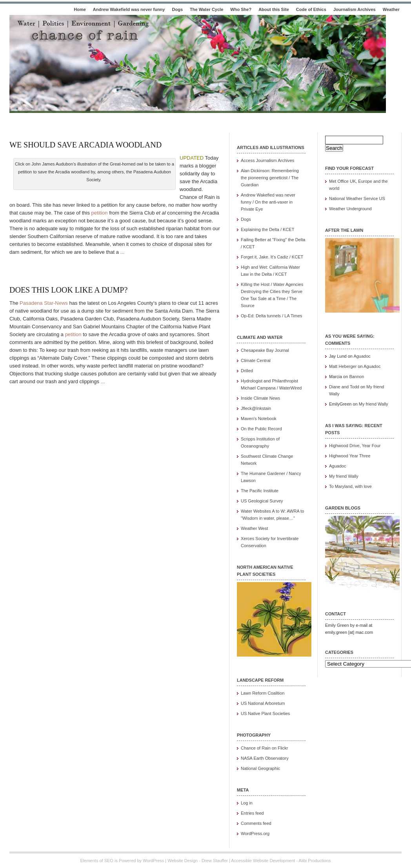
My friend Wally (374, 404)
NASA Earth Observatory (265, 758)
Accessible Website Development (263, 861)
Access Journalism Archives (267, 160)
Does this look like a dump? (68, 290)
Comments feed (256, 823)
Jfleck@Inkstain (256, 408)
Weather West (254, 528)
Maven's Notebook (259, 419)
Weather (391, 9)
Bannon (356, 377)
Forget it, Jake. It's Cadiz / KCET (272, 257)
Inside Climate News (260, 398)
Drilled (247, 371)
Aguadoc (362, 356)
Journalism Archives (355, 9)
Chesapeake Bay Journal (265, 350)
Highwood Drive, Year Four (355, 446)
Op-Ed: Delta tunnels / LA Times (272, 316)
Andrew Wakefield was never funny (129, 9)
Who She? (241, 9)
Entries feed (252, 813)
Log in (247, 803)
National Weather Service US (357, 198)
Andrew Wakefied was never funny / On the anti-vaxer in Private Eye (268, 202)
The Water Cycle (206, 9)
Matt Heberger (343, 366)
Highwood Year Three (350, 456)
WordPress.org (255, 833)
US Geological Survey (262, 501)
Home (80, 9)
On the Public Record (261, 429)
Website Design (183, 861)
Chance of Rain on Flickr (264, 748)
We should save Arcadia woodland (85, 145)
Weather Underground (350, 209)
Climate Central (256, 360)
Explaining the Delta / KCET (267, 229)
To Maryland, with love (350, 486)
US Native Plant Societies (265, 713)
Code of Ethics (311, 9)
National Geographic (260, 768)
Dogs (178, 9)
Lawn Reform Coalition (263, 693)
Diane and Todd (344, 387)
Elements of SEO (97, 861)
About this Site (274, 9)
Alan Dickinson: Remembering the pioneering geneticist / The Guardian (270, 178)
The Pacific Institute (260, 491)
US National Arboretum (263, 703)
